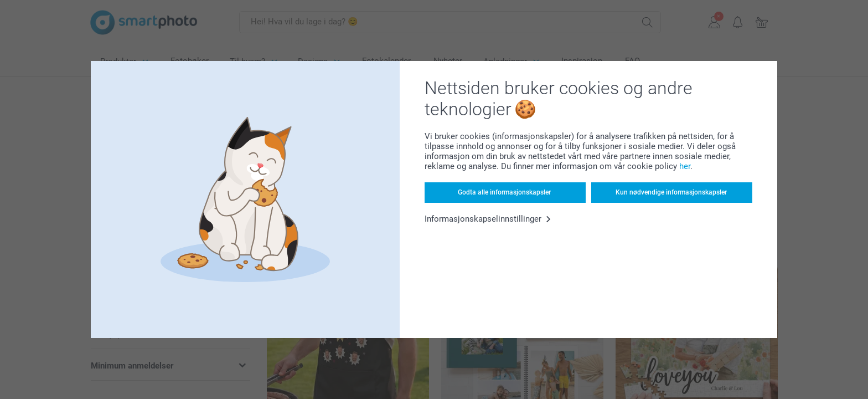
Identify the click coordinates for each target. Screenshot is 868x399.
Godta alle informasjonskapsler (504, 192)
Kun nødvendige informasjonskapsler (671, 192)
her (685, 166)
